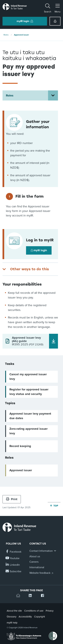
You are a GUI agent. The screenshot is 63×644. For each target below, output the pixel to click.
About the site (14, 611)
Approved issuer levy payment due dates (30, 416)
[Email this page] (19, 596)
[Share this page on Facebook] (44, 596)
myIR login (39, 250)
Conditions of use (34, 611)
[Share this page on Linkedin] (32, 596)
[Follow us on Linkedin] (13, 565)
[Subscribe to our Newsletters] (14, 571)
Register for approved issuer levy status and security (29, 392)
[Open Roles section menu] (53, 95)
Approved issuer (21, 35)
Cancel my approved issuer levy (28, 377)
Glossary (12, 617)
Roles (6, 35)
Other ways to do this (29, 269)
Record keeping (20, 446)
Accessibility (25, 617)
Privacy (50, 611)
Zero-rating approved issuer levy (28, 431)
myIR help (12, 623)
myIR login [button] (25, 21)
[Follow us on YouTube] (13, 558)
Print (12, 499)
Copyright (39, 617)
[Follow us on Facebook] (14, 552)
